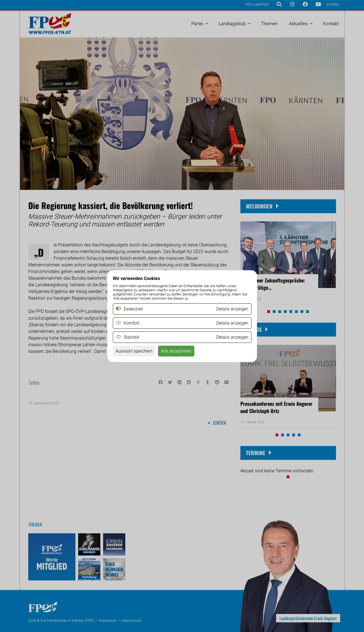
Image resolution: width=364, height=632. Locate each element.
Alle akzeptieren (176, 351)
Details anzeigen (232, 323)
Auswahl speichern (134, 351)
